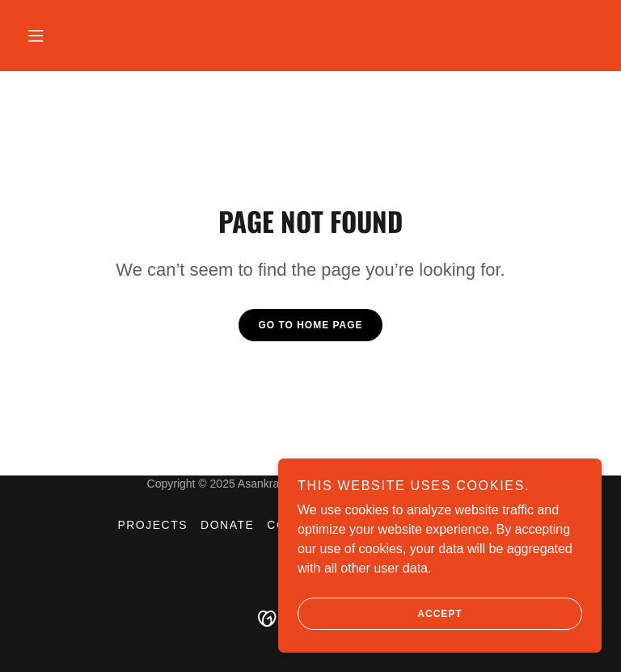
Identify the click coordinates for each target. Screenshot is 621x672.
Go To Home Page (310, 325)
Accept (380, 614)
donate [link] (227, 525)
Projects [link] (152, 525)
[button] (36, 36)
